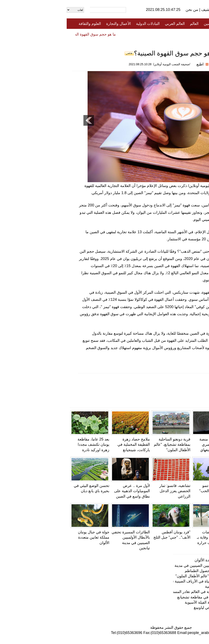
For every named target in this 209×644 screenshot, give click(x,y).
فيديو (86, 34)
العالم (128, 24)
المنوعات (119, 34)
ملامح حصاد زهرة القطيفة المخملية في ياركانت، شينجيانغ (67, 444)
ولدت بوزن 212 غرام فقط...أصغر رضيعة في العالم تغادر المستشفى (187, 491)
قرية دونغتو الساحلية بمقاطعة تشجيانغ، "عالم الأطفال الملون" (105, 444)
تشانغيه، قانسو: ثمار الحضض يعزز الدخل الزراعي (108, 491)
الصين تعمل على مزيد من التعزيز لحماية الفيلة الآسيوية (161, 602)
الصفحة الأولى (186, 24)
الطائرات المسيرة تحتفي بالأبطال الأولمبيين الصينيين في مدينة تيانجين (150, 566)
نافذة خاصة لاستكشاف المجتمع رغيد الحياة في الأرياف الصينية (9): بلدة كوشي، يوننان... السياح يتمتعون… (122, 581)
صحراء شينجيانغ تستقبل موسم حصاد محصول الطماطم (161, 571)
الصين (142, 24)
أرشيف (140, 10)
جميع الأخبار (161, 24)
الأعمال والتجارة (52, 24)
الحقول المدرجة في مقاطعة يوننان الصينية (171, 586)
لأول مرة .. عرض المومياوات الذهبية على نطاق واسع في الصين (65, 491)
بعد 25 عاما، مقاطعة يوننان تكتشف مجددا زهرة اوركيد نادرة (27, 444)
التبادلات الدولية (81, 24)
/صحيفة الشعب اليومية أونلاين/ (105, 64)
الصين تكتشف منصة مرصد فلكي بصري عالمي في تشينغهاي (148, 444)
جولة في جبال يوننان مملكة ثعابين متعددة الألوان (27, 537)
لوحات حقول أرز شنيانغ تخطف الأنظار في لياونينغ (165, 608)
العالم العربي (108, 24)
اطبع (133, 64)
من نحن (126, 10)
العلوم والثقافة (23, 24)
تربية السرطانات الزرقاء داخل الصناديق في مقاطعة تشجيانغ (157, 597)
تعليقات (101, 34)
